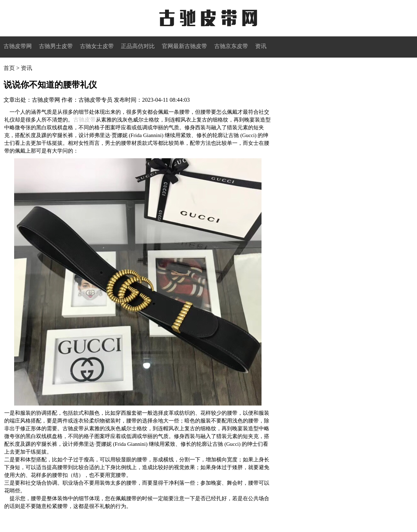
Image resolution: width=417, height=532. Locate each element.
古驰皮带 (84, 120)
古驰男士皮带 (56, 46)
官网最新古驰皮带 (184, 46)
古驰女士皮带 (97, 46)
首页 (9, 68)
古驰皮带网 (208, 18)
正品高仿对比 (138, 46)
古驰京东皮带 (231, 46)
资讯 (261, 46)
